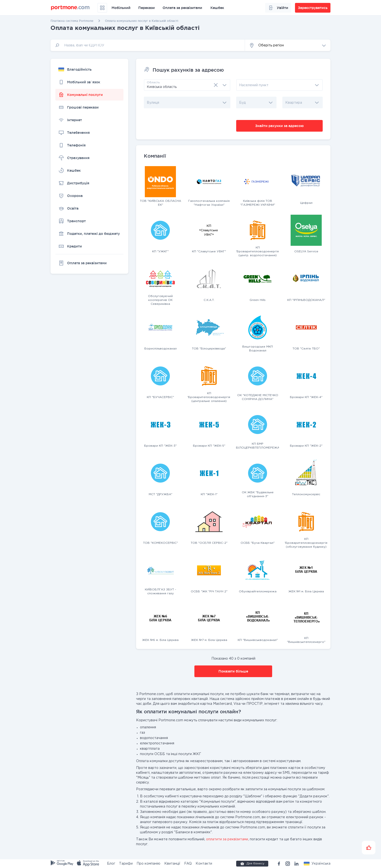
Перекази (147, 8)
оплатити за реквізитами (227, 839)
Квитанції (172, 864)
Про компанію (148, 864)
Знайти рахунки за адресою (279, 126)
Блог (111, 864)
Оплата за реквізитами (182, 8)
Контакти (204, 864)
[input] (148, 45)
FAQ (188, 864)
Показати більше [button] (233, 671)
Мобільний (121, 8)
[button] (288, 45)
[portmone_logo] (70, 8)
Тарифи (126, 864)
